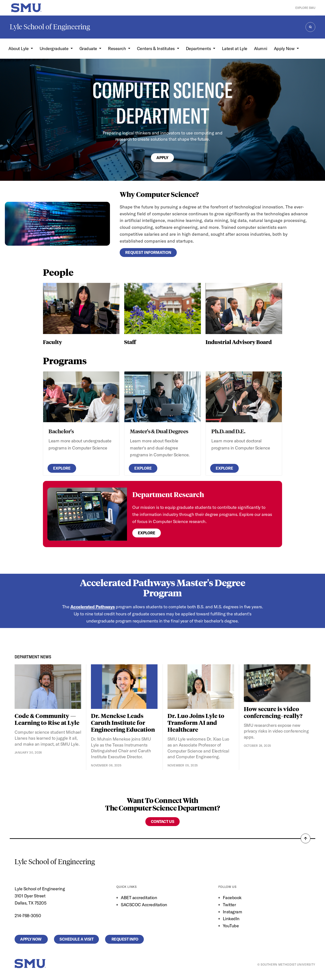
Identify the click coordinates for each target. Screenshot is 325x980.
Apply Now (31, 939)
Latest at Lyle (235, 48)
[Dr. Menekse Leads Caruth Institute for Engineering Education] (124, 687)
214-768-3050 (28, 915)
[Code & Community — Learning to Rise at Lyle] (48, 687)
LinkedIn (231, 919)
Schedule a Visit (76, 939)
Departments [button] (199, 48)
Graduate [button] (89, 48)
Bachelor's (61, 431)
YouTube (231, 926)
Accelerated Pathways (93, 607)
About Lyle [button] (19, 48)
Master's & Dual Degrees (159, 431)
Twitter (229, 905)
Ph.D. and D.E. (228, 431)
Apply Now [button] (285, 48)
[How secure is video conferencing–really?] (277, 683)
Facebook (232, 897)
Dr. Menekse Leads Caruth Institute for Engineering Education (123, 722)
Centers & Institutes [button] (156, 48)
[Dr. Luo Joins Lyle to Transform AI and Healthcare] (201, 687)
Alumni (261, 48)
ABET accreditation (139, 897)
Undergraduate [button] (55, 48)
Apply (162, 157)
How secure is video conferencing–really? (273, 712)
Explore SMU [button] (305, 8)
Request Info (124, 939)
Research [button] (117, 48)
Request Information (148, 252)
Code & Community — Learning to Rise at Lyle (47, 719)
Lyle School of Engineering (50, 27)
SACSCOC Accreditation (144, 905)
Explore (62, 468)
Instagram (233, 912)
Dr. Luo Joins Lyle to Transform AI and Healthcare (196, 722)
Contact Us (162, 822)
